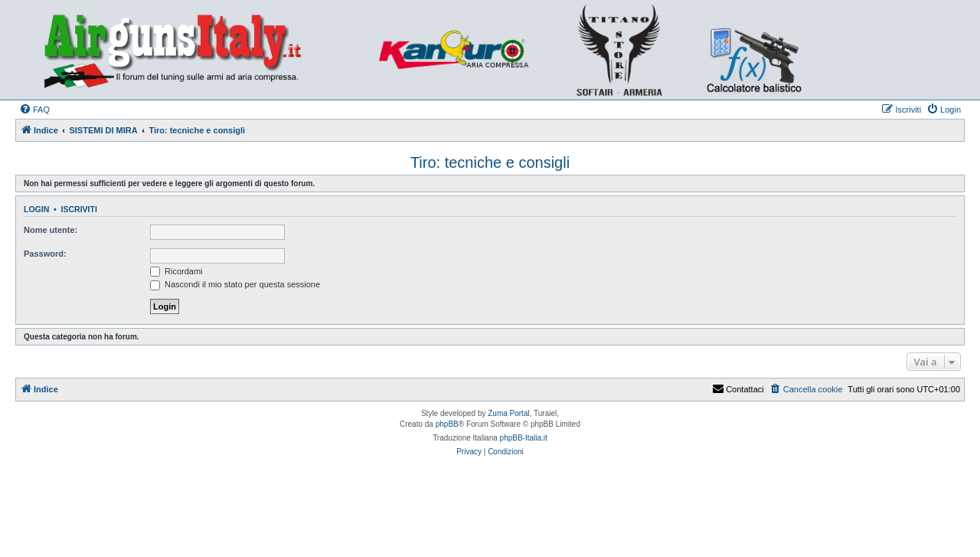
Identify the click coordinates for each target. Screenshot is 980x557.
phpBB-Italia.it (524, 438)
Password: (45, 254)
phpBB (447, 424)
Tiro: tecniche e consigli (490, 162)
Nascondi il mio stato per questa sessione (235, 284)
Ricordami (176, 271)
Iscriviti (79, 209)
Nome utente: (51, 230)
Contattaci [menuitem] (738, 389)
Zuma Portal (508, 413)
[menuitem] (34, 110)
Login (36, 209)
